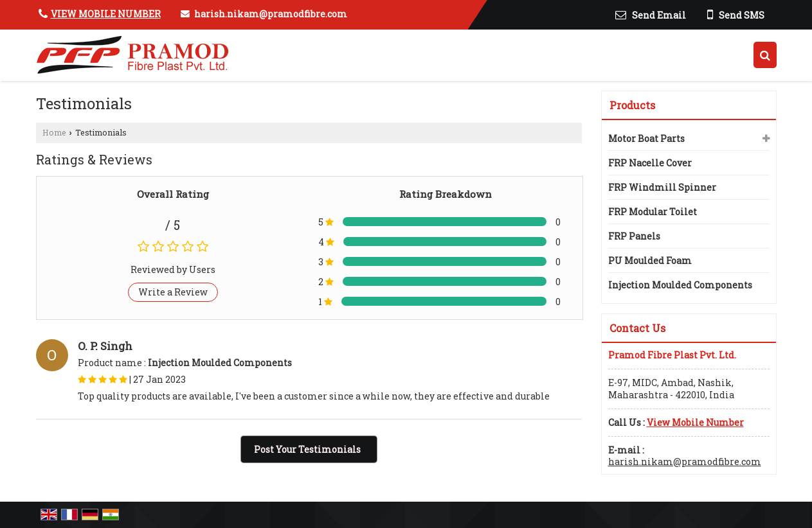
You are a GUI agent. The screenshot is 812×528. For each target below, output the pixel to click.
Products (632, 105)
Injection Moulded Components (680, 285)
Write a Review (173, 292)
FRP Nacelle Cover (650, 163)
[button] (106, 14)
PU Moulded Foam (650, 260)
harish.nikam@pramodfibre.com (271, 14)
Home (54, 132)
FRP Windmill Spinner (662, 187)
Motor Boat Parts (646, 138)
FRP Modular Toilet (653, 212)
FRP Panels (634, 236)
